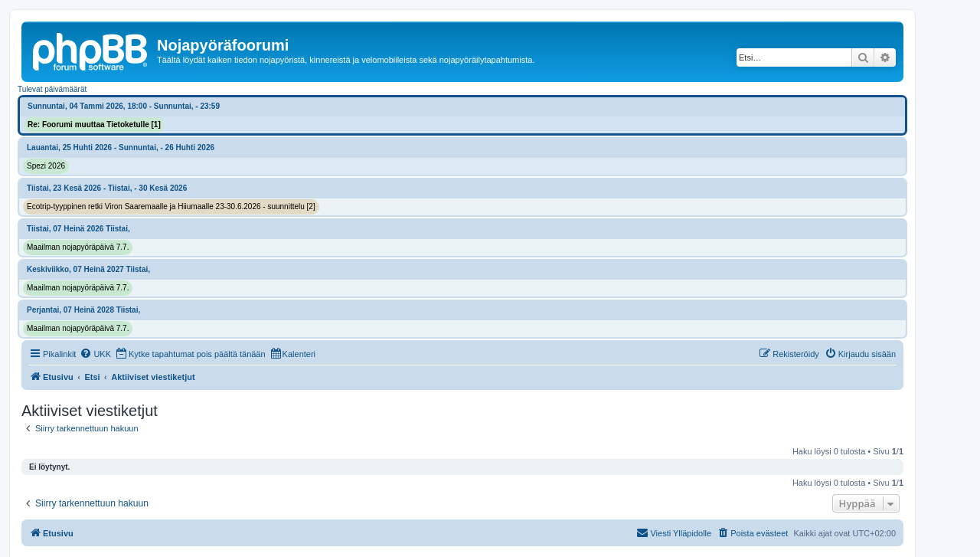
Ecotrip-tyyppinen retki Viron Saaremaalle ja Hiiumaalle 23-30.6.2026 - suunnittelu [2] (171, 206)
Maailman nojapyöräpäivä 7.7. (78, 247)
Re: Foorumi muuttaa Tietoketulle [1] (94, 125)
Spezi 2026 (46, 166)
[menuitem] (95, 354)
